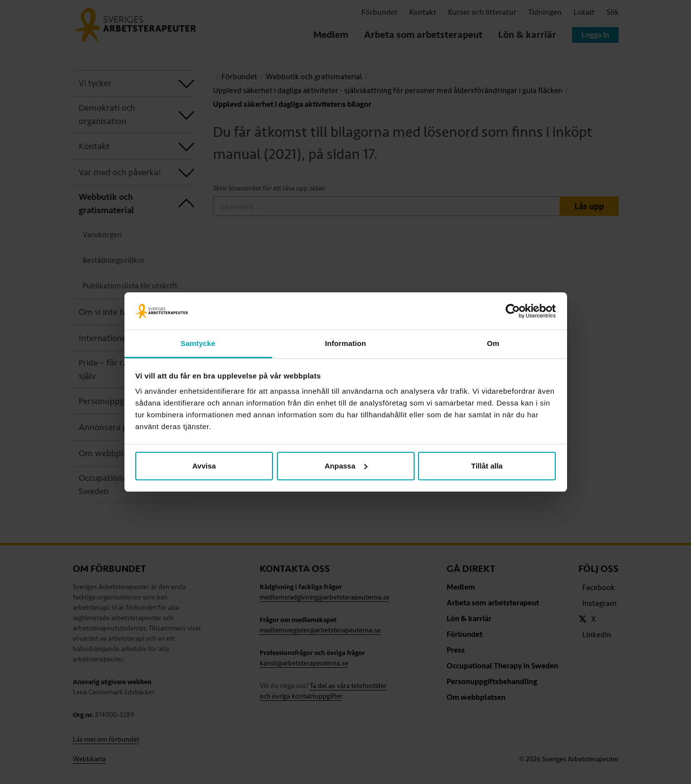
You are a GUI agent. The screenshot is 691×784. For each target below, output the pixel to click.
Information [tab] (346, 343)
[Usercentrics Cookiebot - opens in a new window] (513, 311)
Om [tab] (493, 343)
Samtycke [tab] (198, 343)
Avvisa (204, 466)
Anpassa (346, 466)
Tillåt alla (487, 466)
